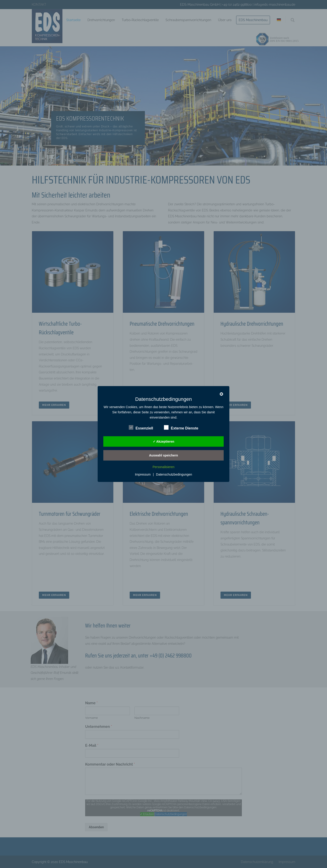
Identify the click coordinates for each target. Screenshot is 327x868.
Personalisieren (164, 467)
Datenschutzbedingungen (174, 474)
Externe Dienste (181, 428)
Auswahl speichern (163, 455)
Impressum (143, 474)
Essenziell (141, 428)
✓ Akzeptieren (164, 441)
